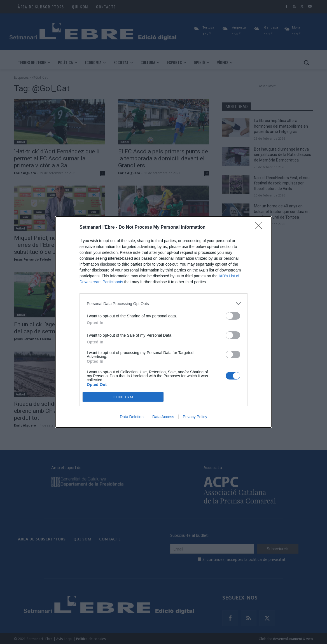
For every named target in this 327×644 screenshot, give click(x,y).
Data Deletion (132, 417)
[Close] (260, 228)
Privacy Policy (195, 417)
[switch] (233, 316)
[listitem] (163, 304)
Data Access (163, 417)
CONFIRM (123, 397)
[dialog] (163, 322)
